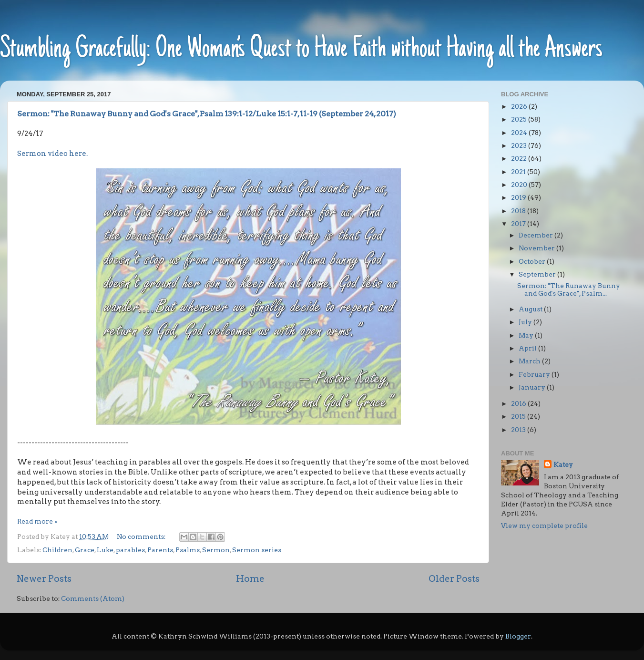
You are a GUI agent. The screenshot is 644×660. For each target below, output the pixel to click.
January (533, 387)
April (528, 348)
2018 (519, 211)
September (538, 274)
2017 (519, 224)
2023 (520, 145)
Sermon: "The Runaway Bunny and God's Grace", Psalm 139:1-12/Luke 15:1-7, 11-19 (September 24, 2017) (207, 114)
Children (57, 550)
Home (250, 579)
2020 (520, 185)
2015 (519, 416)
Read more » (37, 521)
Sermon (216, 550)
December (537, 235)
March (530, 361)
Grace (85, 550)
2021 (519, 172)
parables (130, 550)
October (533, 261)
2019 (519, 197)
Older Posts (454, 579)
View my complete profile (544, 526)
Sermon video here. (52, 154)
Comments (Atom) (93, 598)
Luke (105, 550)
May (527, 335)
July (526, 322)
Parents (160, 550)
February (535, 374)
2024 (520, 133)
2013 (519, 430)
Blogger (518, 636)
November (537, 248)
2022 (520, 158)
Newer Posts (44, 579)
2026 (520, 106)
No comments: (142, 536)
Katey (563, 464)
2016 (519, 403)
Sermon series (257, 550)
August (531, 309)
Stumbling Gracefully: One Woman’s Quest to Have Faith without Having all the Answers (301, 50)
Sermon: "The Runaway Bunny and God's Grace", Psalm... (569, 289)
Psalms (188, 550)
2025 (520, 119)
